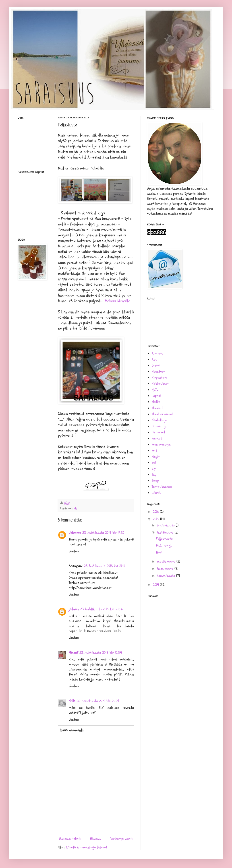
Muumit (157, 408)
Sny (154, 475)
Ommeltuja (159, 426)
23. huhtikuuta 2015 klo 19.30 (103, 533)
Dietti (156, 365)
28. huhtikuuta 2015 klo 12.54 (101, 653)
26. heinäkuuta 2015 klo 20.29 (98, 701)
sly (75, 508)
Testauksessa (162, 487)
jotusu (74, 609)
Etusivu (96, 839)
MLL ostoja (164, 545)
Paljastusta (164, 538)
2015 (156, 519)
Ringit (156, 456)
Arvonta (157, 353)
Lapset (156, 396)
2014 (156, 585)
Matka (156, 402)
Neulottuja (159, 420)
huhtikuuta (166, 532)
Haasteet (158, 371)
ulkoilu (157, 493)
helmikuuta (166, 569)
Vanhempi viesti (122, 839)
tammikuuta (167, 576)
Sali (154, 462)
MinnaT (73, 653)
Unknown (75, 533)
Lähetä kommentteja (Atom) (86, 847)
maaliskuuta (167, 561)
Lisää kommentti (72, 730)
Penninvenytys (161, 444)
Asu (155, 359)
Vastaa (74, 551)
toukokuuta (166, 525)
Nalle (72, 701)
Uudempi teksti (70, 839)
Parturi (157, 438)
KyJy (155, 390)
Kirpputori (159, 378)
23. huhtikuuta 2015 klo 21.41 (105, 566)
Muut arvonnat (163, 414)
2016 (156, 512)
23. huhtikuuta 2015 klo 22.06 (101, 609)
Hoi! (159, 553)
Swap (155, 481)
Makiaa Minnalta (118, 301)
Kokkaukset (160, 384)
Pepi (154, 450)
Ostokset (158, 432)
